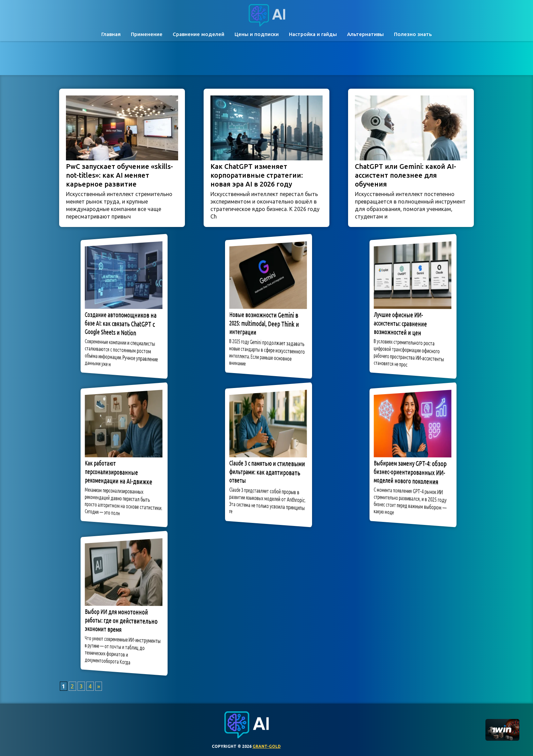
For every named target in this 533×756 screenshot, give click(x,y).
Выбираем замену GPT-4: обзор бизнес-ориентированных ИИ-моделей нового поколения (411, 472)
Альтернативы (365, 34)
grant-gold (267, 746)
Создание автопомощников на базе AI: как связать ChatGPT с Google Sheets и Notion (122, 324)
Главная (111, 34)
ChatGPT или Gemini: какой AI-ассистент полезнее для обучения (406, 175)
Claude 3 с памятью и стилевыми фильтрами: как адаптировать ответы (267, 471)
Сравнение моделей (199, 34)
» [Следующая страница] (99, 686)
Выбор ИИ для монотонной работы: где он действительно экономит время (122, 620)
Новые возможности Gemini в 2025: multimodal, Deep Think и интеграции (266, 323)
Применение (147, 34)
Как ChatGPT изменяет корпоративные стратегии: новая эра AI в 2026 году (257, 175)
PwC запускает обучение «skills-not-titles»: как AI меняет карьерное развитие (119, 175)
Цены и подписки (257, 34)
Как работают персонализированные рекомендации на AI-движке (121, 472)
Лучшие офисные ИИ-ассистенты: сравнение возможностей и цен (408, 324)
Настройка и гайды (313, 34)
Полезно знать (413, 34)
